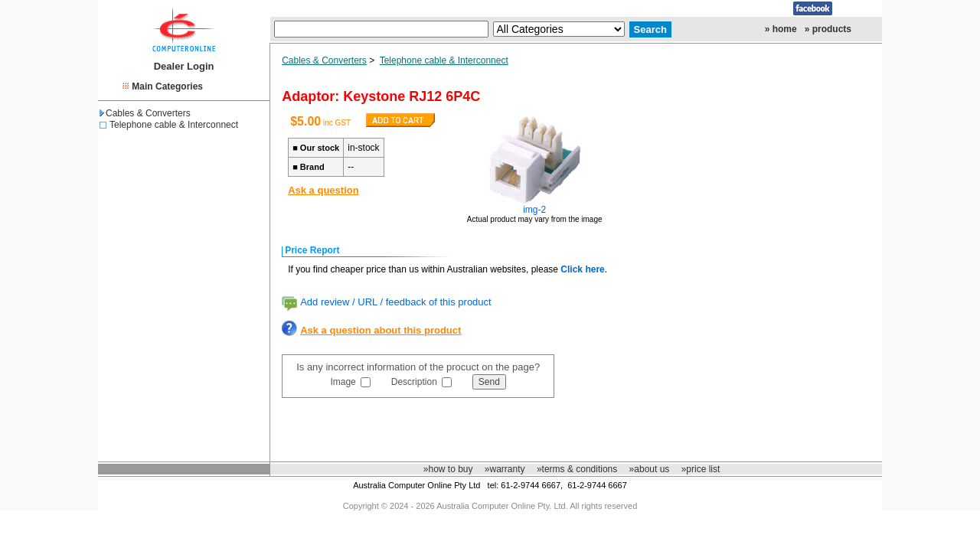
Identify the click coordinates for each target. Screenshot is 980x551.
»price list (701, 469)
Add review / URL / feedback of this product (396, 302)
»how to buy (448, 469)
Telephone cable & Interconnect (174, 125)
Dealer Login (184, 66)
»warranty (505, 469)
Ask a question (323, 190)
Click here (582, 269)
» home (781, 29)
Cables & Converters (145, 113)
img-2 (534, 210)
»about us (650, 469)
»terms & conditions (577, 469)
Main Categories (167, 86)
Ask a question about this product (381, 330)
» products (828, 29)
